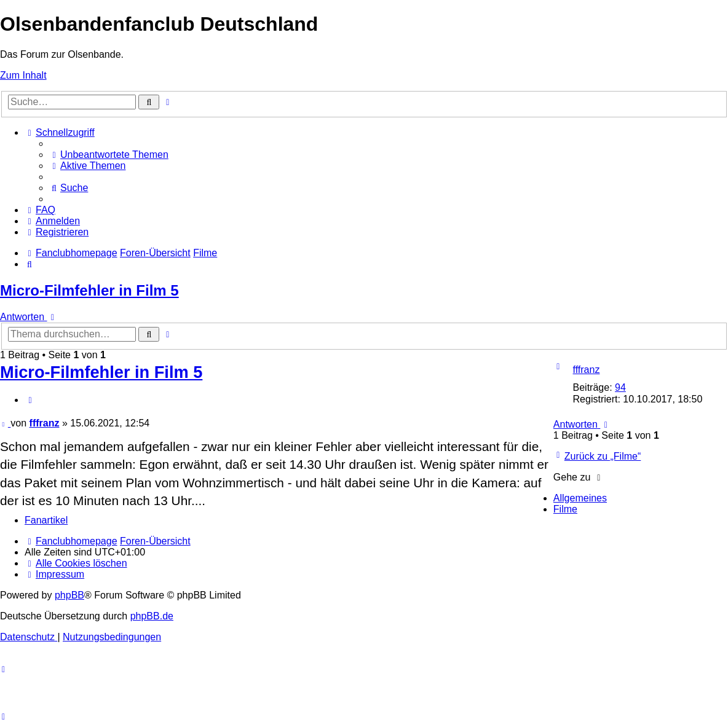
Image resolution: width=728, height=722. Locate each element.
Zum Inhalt (23, 75)
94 (620, 387)
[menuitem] (109, 155)
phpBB (69, 595)
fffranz (587, 370)
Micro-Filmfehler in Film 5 (89, 290)
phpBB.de (152, 616)
